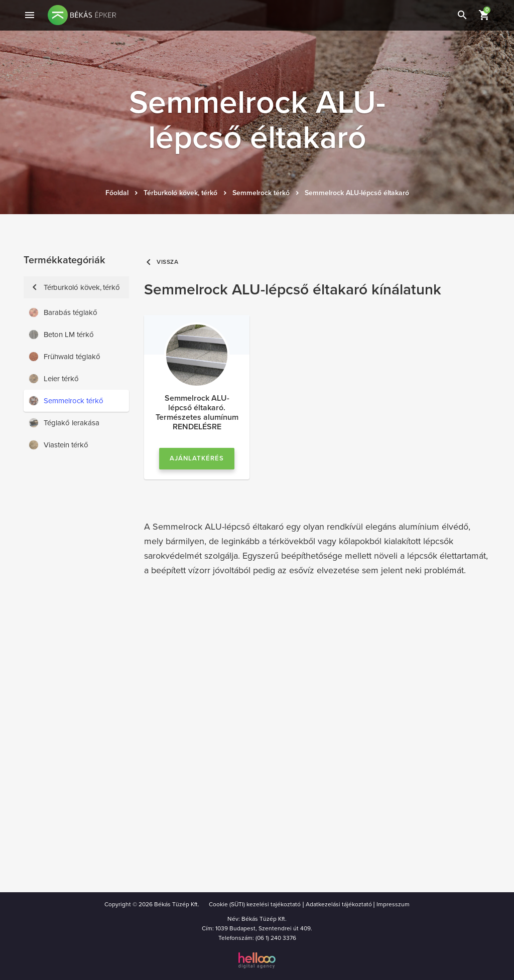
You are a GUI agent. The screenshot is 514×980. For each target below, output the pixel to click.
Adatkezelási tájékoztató (339, 904)
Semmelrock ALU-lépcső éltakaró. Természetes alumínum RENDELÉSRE (197, 413)
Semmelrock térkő (261, 193)
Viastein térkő (58, 445)
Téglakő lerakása (64, 423)
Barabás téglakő (63, 312)
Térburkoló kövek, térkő (180, 193)
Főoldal (117, 193)
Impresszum (393, 904)
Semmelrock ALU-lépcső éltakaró (357, 193)
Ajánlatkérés (197, 458)
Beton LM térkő (61, 335)
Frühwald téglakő (65, 357)
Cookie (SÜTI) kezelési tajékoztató (255, 904)
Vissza (161, 262)
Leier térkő (54, 379)
